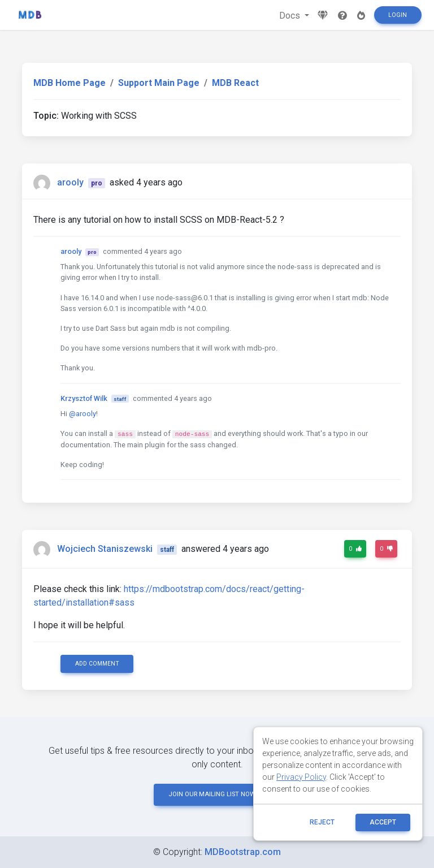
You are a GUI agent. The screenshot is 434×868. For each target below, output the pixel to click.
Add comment (97, 664)
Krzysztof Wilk (84, 398)
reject (322, 822)
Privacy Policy (301, 777)
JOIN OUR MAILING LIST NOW (217, 794)
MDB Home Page (70, 83)
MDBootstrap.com (243, 852)
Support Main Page (159, 83)
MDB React (235, 83)
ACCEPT (383, 822)
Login (398, 15)
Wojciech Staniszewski (105, 549)
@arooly (83, 414)
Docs (291, 16)
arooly (70, 182)
